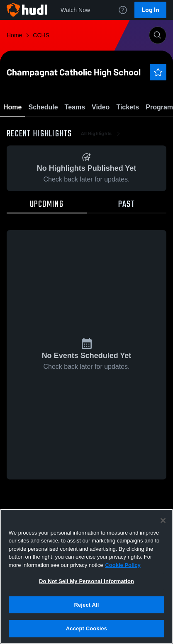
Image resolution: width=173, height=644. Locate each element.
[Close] (163, 521)
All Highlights (101, 182)
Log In (150, 10)
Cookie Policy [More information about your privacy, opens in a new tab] (123, 565)
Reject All (86, 605)
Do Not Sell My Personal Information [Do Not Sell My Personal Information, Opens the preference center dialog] (86, 581)
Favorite (77, 128)
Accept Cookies (86, 628)
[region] (86, 576)
